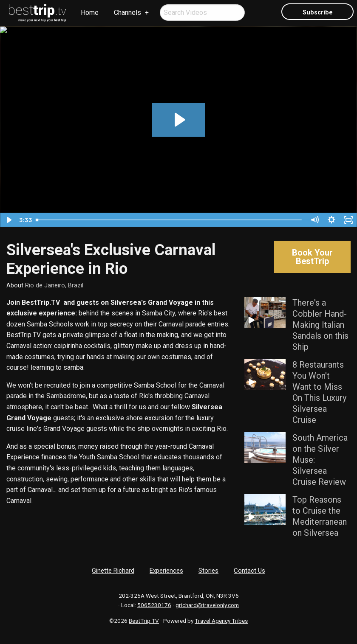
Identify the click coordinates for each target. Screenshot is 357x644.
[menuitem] (38, 13)
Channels (127, 13)
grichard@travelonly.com (207, 605)
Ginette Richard (113, 571)
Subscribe (318, 13)
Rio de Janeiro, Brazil (54, 285)
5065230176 (154, 605)
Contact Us (249, 571)
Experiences (166, 571)
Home (90, 13)
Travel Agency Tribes (221, 621)
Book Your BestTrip (312, 257)
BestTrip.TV (144, 621)
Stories (208, 571)
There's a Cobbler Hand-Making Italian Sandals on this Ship (320, 325)
